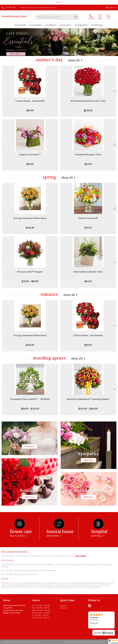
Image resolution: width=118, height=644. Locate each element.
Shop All (74, 60)
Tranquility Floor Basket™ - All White (30, 399)
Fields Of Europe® (88, 218)
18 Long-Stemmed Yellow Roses (30, 218)
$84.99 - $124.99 (30, 409)
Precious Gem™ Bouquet (30, 272)
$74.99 (88, 228)
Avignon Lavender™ (30, 155)
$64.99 (88, 164)
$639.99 (88, 110)
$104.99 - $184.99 (88, 409)
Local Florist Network (96, 642)
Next (115, 91)
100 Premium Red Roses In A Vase (88, 101)
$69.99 (30, 164)
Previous (3, 91)
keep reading (81, 556)
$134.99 (30, 228)
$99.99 (30, 110)
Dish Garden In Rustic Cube (88, 272)
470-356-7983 (10, 7)
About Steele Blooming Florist (14, 552)
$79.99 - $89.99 (30, 281)
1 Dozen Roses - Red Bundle (30, 101)
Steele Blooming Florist (14, 16)
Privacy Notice (81, 642)
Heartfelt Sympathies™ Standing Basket (88, 399)
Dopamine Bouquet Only (88, 155)
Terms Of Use (68, 642)
